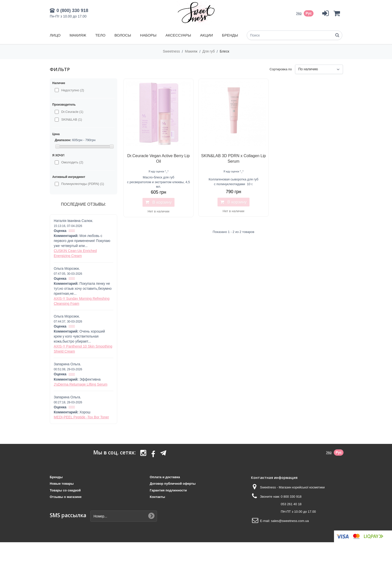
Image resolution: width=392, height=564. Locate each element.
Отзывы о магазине (66, 497)
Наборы (148, 35)
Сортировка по (281, 69)
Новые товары (62, 484)
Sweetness (172, 51)
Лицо (55, 35)
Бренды (230, 35)
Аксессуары (178, 35)
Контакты (157, 497)
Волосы (123, 35)
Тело (100, 35)
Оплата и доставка (165, 477)
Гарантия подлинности (168, 490)
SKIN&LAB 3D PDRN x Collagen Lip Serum (234, 159)
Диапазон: (63, 140)
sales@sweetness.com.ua (290, 521)
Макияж (78, 35)
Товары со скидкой (65, 490)
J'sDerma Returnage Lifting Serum (80, 384)
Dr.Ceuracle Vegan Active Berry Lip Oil (158, 159)
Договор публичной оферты (173, 484)
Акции (206, 35)
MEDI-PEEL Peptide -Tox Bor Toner (81, 417)
